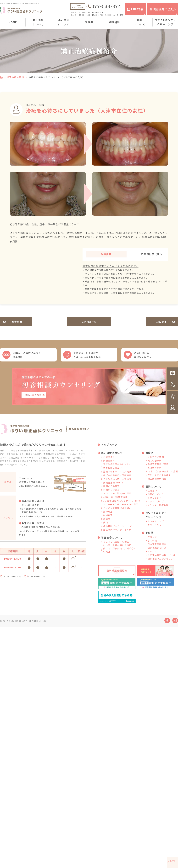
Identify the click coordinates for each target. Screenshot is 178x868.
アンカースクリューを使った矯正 (121, 508)
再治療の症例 (155, 472)
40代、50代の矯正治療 (115, 501)
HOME (13, 22)
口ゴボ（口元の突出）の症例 (163, 475)
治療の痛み (109, 464)
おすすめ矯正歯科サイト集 (162, 559)
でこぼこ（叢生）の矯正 (116, 545)
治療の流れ (109, 461)
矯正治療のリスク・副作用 (117, 534)
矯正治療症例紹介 (157, 483)
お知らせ (152, 541)
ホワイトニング (156, 525)
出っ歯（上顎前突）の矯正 (117, 549)
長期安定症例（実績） (159, 468)
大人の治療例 (155, 464)
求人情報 (152, 544)
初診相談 (114, 22)
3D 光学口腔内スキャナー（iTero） (122, 505)
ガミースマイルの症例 (159, 479)
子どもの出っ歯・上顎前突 (117, 483)
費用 (106, 526)
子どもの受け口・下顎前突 (117, 479)
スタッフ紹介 (155, 502)
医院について (140, 22)
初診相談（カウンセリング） (119, 530)
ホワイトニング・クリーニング (165, 22)
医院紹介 (152, 494)
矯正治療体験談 (15, 77)
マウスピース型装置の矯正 (117, 497)
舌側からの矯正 (111, 494)
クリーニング (155, 529)
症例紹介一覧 (89, 322)
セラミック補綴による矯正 (117, 512)
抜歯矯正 (108, 519)
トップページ (109, 448)
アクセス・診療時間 (158, 509)
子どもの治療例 (156, 461)
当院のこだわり (156, 498)
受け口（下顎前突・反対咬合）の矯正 (120, 554)
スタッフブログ (156, 505)
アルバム (152, 555)
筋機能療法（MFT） (114, 486)
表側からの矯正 (111, 490)
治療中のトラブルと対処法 (117, 475)
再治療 (107, 523)
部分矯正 (108, 515)
